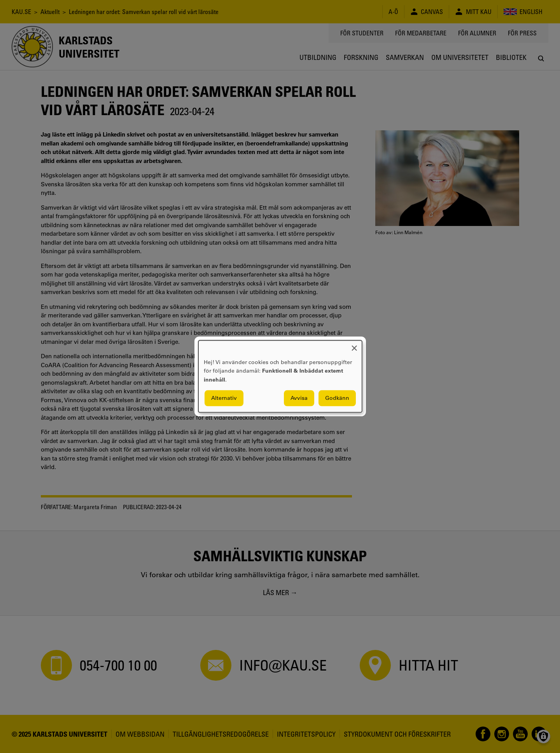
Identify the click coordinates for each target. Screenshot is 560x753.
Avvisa (299, 398)
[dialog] (280, 376)
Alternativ (224, 398)
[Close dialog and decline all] (354, 345)
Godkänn (337, 398)
